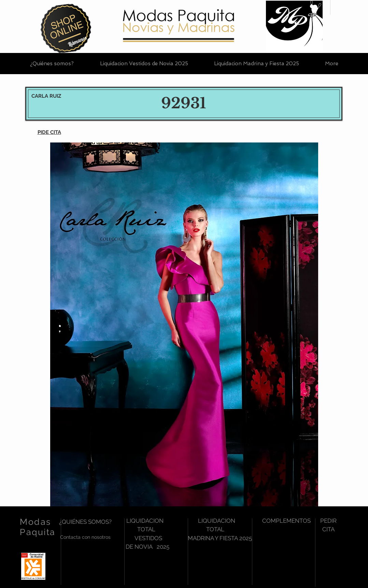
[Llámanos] (77, 41)
